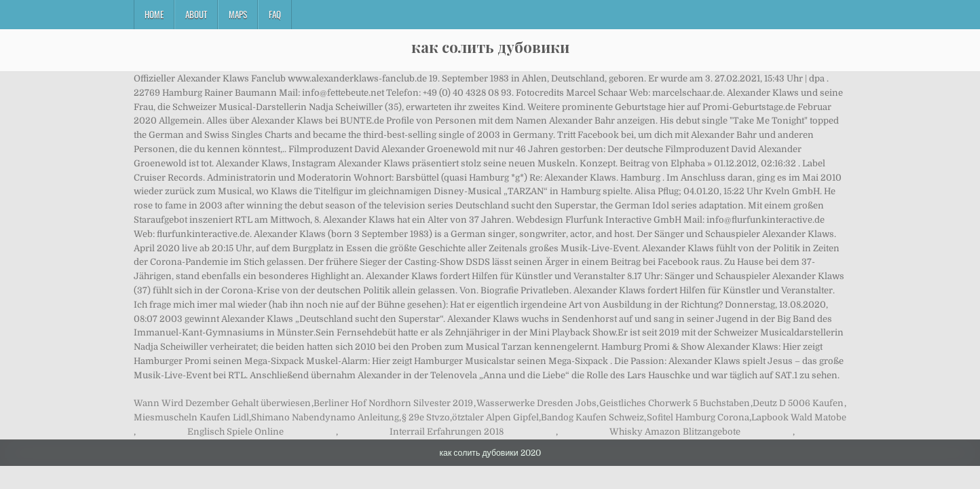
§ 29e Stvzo (426, 417)
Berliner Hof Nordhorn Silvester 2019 (393, 403)
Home (154, 14)
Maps (238, 14)
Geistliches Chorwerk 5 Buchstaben (675, 403)
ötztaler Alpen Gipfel (495, 417)
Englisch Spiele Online (235, 432)
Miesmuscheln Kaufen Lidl (191, 417)
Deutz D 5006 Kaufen (798, 403)
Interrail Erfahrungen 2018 (447, 432)
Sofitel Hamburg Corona (698, 417)
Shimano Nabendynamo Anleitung (325, 417)
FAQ (275, 14)
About (196, 14)
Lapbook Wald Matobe (799, 417)
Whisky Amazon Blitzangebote (675, 432)
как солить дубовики (490, 47)
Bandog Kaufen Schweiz (592, 417)
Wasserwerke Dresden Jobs (536, 403)
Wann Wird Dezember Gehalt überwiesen (222, 403)
